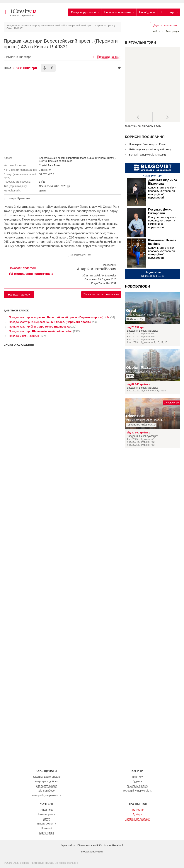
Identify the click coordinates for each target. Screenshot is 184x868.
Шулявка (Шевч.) (105, 158)
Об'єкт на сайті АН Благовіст (99, 276)
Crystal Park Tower (50, 165)
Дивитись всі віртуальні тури (143, 126)
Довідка (137, 814)
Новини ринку (47, 814)
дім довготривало (47, 786)
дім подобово (47, 791)
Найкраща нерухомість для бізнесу (150, 149)
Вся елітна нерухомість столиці (148, 155)
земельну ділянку (137, 786)
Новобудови (147, 12)
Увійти (156, 31)
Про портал (138, 810)
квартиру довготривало (47, 777)
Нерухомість (13, 25)
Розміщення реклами (137, 819)
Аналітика (47, 810)
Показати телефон (22, 268)
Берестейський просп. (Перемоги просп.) (92, 25)
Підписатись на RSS (90, 845)
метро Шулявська (19, 198)
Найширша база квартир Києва (148, 144)
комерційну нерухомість (47, 795)
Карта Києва (47, 833)
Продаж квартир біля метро (39, 327)
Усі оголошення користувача (31, 274)
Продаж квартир (31, 25)
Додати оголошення (165, 25)
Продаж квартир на (50, 322)
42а (92, 158)
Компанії (47, 828)
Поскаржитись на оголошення (101, 294)
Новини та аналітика (117, 12)
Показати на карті (109, 57)
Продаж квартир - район (41, 331)
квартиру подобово (47, 781)
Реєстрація (172, 31)
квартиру (137, 777)
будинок (137, 781)
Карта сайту (68, 845)
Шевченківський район (55, 25)
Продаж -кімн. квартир (24, 336)
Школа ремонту (47, 824)
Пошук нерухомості (84, 12)
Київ (70, 161)
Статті (47, 819)
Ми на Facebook (114, 845)
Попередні (139, 117)
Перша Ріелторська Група (36, 863)
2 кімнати (45, 170)
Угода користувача (92, 852)
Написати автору (19, 294)
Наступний (166, 117)
